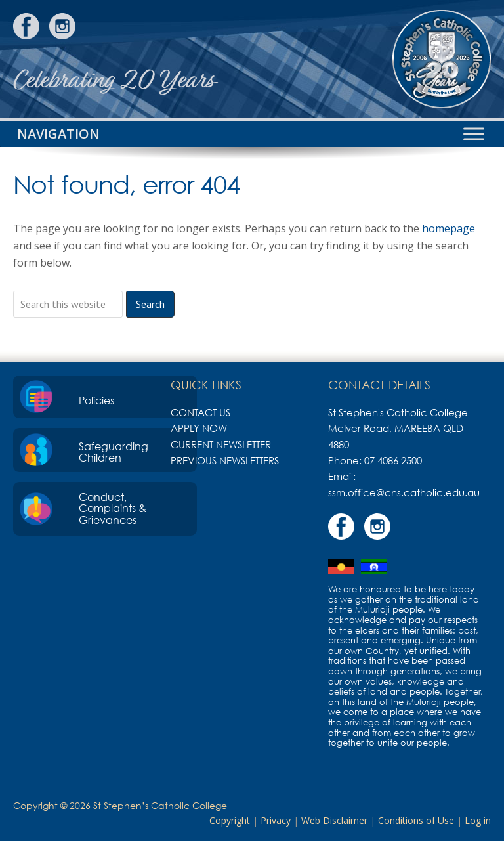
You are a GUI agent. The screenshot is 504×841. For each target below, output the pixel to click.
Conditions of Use (416, 820)
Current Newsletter (221, 444)
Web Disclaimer (334, 820)
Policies (96, 400)
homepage (449, 228)
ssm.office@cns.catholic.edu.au (404, 492)
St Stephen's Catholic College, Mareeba (442, 59)
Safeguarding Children (114, 452)
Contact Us (200, 412)
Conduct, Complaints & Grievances (113, 508)
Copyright (230, 820)
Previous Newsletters (225, 460)
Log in (478, 820)
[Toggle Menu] (474, 134)
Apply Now (199, 428)
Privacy (276, 820)
